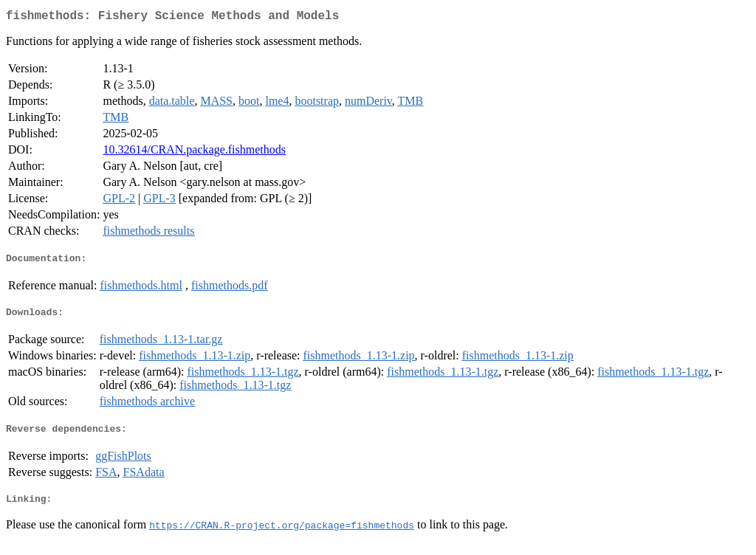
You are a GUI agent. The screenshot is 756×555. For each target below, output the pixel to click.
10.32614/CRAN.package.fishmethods (194, 152)
